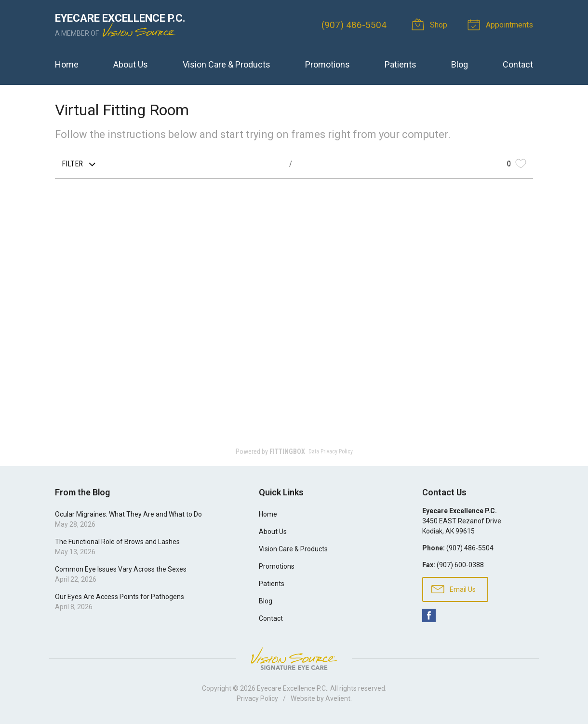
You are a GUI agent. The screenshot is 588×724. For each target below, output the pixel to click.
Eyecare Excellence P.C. (292, 688)
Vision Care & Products (227, 64)
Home (67, 64)
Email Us (454, 588)
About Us (131, 64)
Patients (401, 64)
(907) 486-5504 (354, 25)
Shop (431, 24)
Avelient (338, 698)
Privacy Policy (257, 698)
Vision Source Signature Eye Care (294, 659)
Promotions (327, 64)
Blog (460, 64)
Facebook (429, 615)
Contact (518, 64)
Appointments (502, 24)
